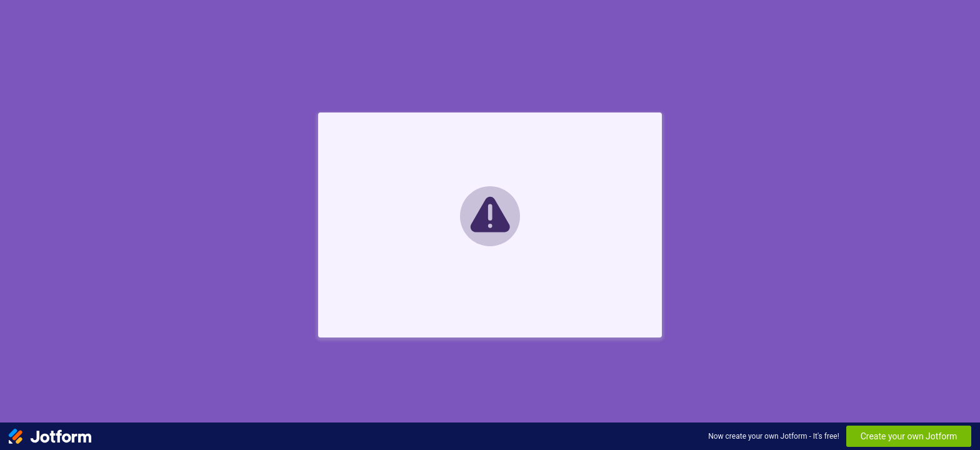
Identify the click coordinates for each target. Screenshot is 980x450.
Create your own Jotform (909, 436)
